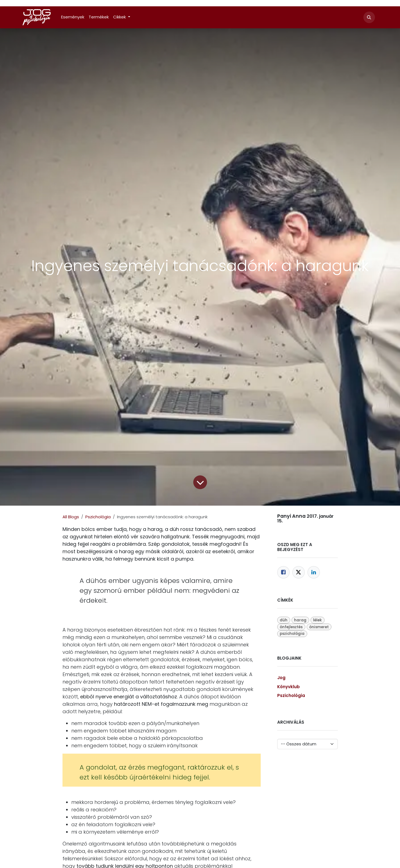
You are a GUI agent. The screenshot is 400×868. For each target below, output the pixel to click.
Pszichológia (98, 517)
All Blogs (71, 517)
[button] (369, 17)
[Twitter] (299, 572)
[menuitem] (73, 17)
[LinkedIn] (314, 572)
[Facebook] (283, 572)
